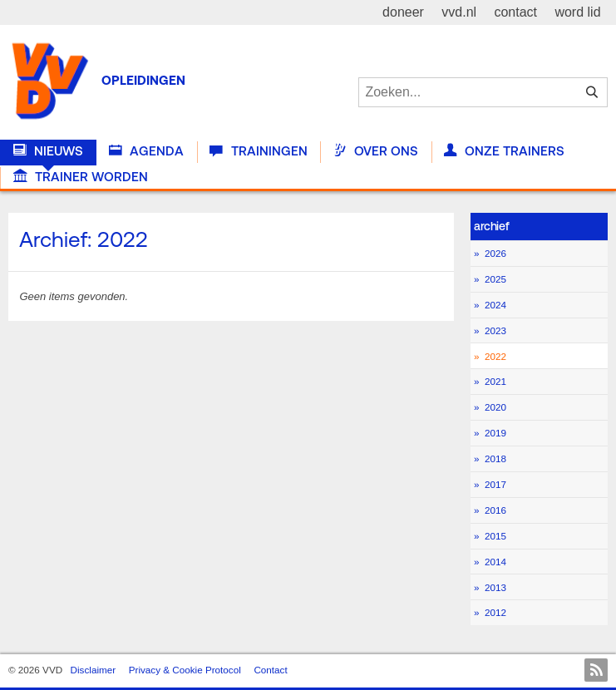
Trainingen (258, 151)
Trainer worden (81, 177)
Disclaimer (94, 670)
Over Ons (376, 151)
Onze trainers (504, 151)
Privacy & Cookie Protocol (185, 670)
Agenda (146, 151)
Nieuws (48, 151)
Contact (270, 670)
